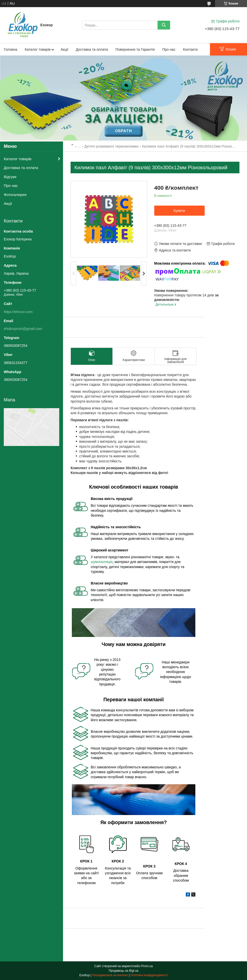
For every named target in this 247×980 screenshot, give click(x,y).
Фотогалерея (15, 195)
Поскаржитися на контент (110, 975)
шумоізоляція (102, 562)
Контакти (190, 49)
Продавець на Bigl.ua (124, 971)
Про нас (169, 49)
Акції (64, 49)
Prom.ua (147, 966)
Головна (10, 49)
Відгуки (10, 177)
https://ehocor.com (18, 312)
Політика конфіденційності (149, 975)
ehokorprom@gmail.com (23, 329)
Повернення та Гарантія (135, 49)
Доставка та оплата (92, 49)
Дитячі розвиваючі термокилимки (112, 146)
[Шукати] (164, 25)
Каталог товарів (38, 49)
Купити (179, 211)
